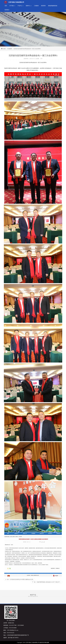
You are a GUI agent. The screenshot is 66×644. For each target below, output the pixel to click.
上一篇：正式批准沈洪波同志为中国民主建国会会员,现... (19, 579)
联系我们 (7, 10)
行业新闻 (10, 49)
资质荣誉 (43, 6)
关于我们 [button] (12, 6)
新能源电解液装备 (53, 6)
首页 (6, 6)
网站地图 (47, 642)
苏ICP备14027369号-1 (13, 638)
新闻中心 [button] (29, 6)
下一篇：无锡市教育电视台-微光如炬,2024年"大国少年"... (46, 582)
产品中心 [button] (20, 6)
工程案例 (36, 6)
